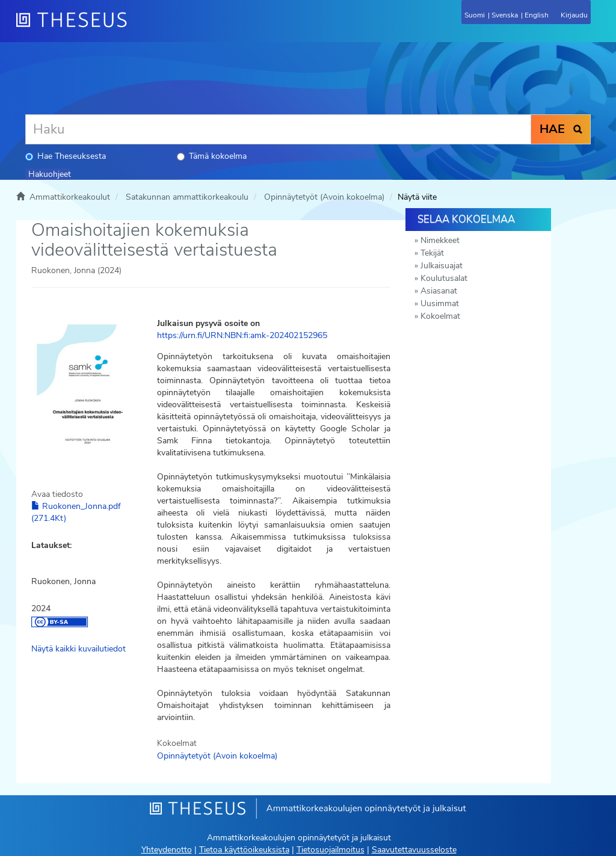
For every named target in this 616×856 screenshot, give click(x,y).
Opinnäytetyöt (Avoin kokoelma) (324, 197)
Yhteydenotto (167, 850)
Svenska (505, 15)
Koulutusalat (444, 278)
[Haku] (278, 129)
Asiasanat (439, 291)
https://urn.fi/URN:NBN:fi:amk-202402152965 (242, 335)
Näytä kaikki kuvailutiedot (79, 649)
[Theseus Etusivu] (137, 27)
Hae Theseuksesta (66, 156)
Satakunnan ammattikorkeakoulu (187, 197)
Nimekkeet (440, 240)
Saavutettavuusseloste (414, 850)
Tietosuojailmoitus (331, 850)
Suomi (475, 15)
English (537, 15)
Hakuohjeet (50, 174)
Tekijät (432, 253)
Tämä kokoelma (212, 156)
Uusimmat (440, 303)
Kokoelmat (440, 316)
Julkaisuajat (442, 266)
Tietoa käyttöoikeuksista (244, 850)
